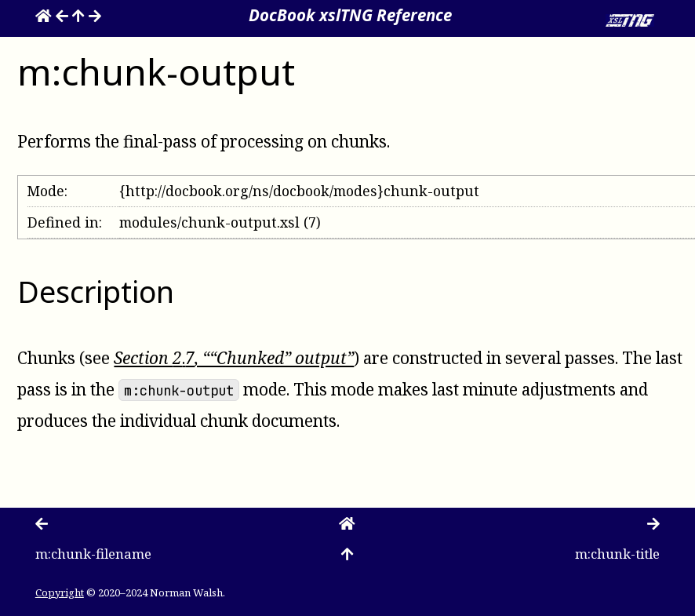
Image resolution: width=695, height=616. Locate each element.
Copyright (60, 592)
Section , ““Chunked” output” (234, 358)
